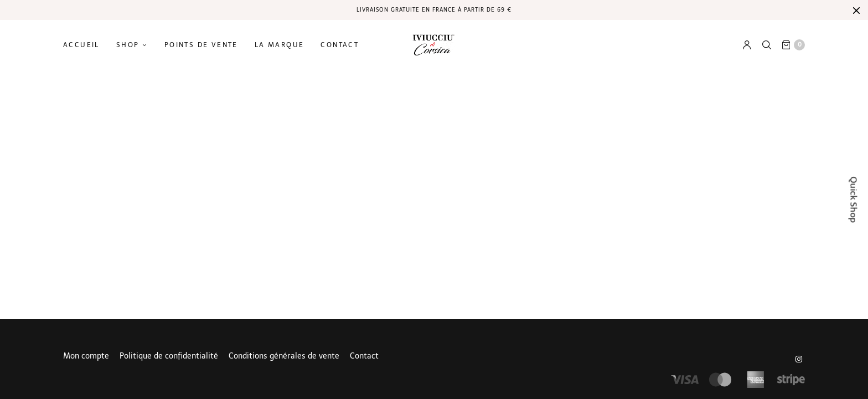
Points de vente (201, 45)
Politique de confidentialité (169, 356)
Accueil (81, 45)
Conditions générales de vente (284, 356)
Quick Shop (854, 200)
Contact (340, 45)
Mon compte (86, 356)
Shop (128, 45)
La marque (280, 45)
